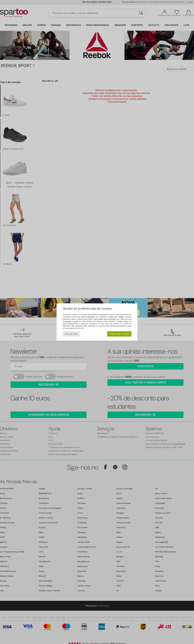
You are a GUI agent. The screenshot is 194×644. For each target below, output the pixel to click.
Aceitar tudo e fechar (119, 334)
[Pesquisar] (141, 13)
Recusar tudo (71, 334)
